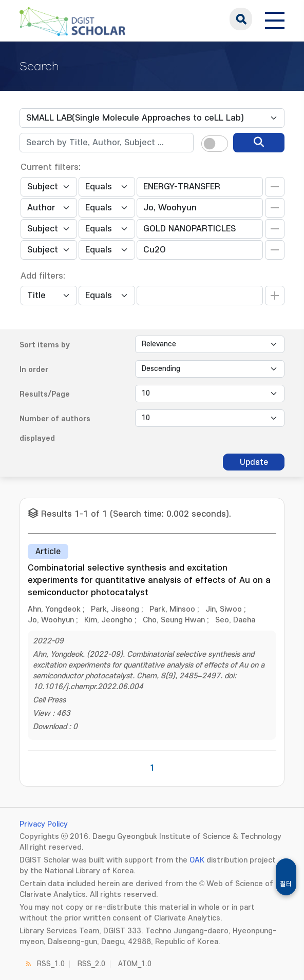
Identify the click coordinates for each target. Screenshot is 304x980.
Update (254, 462)
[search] (259, 143)
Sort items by (45, 345)
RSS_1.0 (51, 964)
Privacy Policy (44, 824)
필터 (286, 884)
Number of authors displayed (55, 429)
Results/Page (45, 394)
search (241, 19)
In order (34, 370)
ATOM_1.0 (135, 964)
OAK (197, 860)
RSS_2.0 (91, 964)
